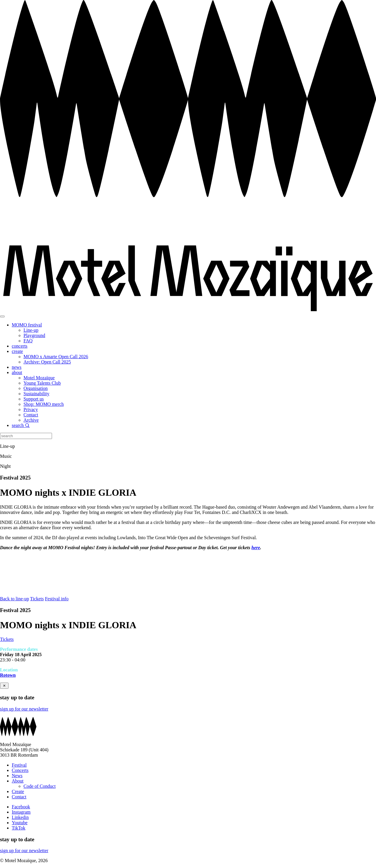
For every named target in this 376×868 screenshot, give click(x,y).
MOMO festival (27, 325)
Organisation (36, 388)
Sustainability (36, 394)
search (21, 425)
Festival (19, 765)
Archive (31, 420)
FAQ (28, 341)
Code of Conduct (40, 786)
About (18, 781)
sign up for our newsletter (24, 709)
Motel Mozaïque (39, 378)
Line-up (31, 330)
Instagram (21, 812)
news (17, 367)
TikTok (19, 828)
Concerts (20, 770)
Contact (31, 415)
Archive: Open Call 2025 (47, 362)
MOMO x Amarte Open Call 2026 (56, 357)
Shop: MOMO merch (44, 404)
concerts (20, 346)
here (256, 548)
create (17, 351)
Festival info (57, 599)
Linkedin (20, 817)
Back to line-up (15, 599)
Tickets (37, 599)
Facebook (21, 807)
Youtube (20, 823)
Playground (34, 335)
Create (18, 791)
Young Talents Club (42, 383)
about (17, 372)
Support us (34, 399)
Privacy (31, 409)
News (17, 776)
